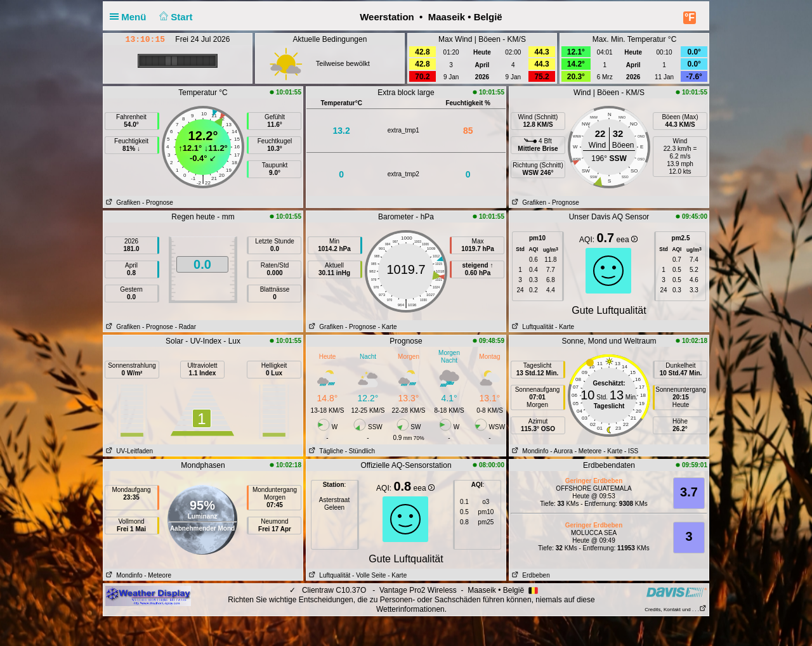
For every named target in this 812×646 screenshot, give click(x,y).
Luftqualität (531, 327)
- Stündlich (360, 451)
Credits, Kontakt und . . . (676, 610)
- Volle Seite (369, 575)
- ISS (631, 451)
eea (627, 240)
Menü (131, 17)
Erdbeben (530, 575)
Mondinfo (529, 451)
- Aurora (561, 451)
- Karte (388, 327)
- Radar (186, 327)
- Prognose (158, 203)
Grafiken (122, 203)
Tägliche (325, 451)
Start (175, 17)
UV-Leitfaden (128, 451)
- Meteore (588, 451)
